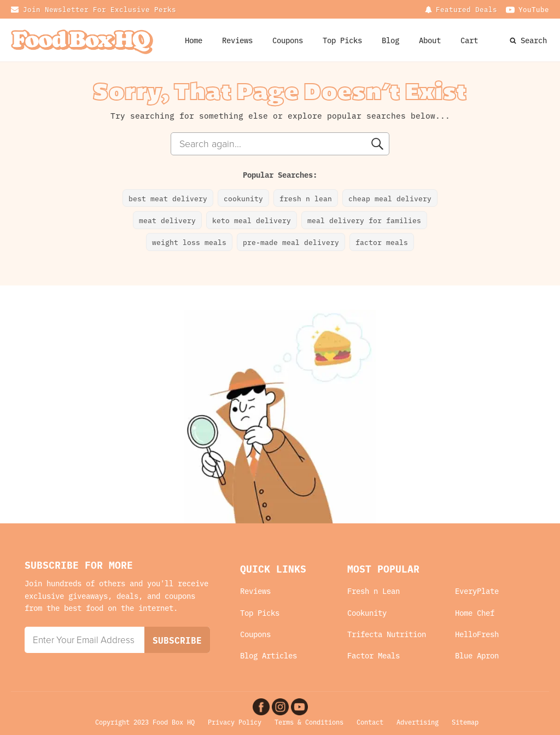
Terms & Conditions (309, 722)
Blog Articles (269, 655)
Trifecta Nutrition (387, 634)
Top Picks (342, 40)
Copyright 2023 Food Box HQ (145, 722)
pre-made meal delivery (291, 242)
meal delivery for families (364, 220)
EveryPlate (477, 591)
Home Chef (475, 613)
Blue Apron (477, 655)
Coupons (255, 634)
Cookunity (367, 613)
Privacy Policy (235, 722)
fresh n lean (306, 198)
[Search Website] (514, 40)
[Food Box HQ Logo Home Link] (82, 40)
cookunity (243, 198)
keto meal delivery (252, 220)
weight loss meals (189, 242)
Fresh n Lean (374, 591)
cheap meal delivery (390, 198)
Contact (370, 722)
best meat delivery (168, 198)
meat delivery (167, 220)
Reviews (237, 40)
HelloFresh (477, 634)
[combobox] (280, 144)
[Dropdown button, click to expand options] (461, 9)
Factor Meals (374, 655)
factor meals (382, 242)
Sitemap (465, 722)
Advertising (418, 722)
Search (534, 40)
